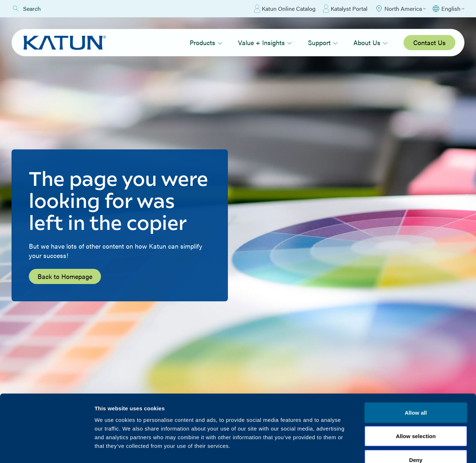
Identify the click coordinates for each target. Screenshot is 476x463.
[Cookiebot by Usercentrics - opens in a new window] (47, 449)
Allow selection (416, 392)
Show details (378, 449)
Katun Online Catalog (285, 9)
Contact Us (429, 42)
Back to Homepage (65, 276)
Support (323, 42)
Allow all (416, 368)
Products (206, 42)
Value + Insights (265, 42)
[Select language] (448, 9)
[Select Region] (400, 9)
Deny (416, 416)
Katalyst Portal (345, 9)
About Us (371, 42)
